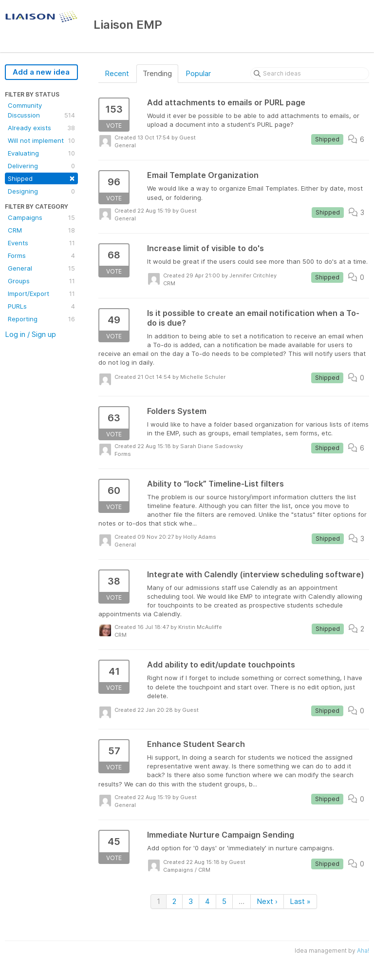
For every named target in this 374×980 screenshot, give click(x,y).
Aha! (363, 951)
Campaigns (41, 217)
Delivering (41, 166)
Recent (117, 73)
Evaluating (41, 153)
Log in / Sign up (30, 334)
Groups (41, 281)
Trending (157, 73)
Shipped (41, 178)
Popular (198, 73)
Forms (41, 255)
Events (41, 243)
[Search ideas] (310, 74)
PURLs (41, 306)
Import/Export (41, 294)
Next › (267, 901)
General (41, 268)
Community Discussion (41, 111)
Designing (41, 191)
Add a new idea (41, 72)
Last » (300, 901)
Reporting (41, 319)
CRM (41, 230)
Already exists (41, 128)
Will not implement (41, 140)
